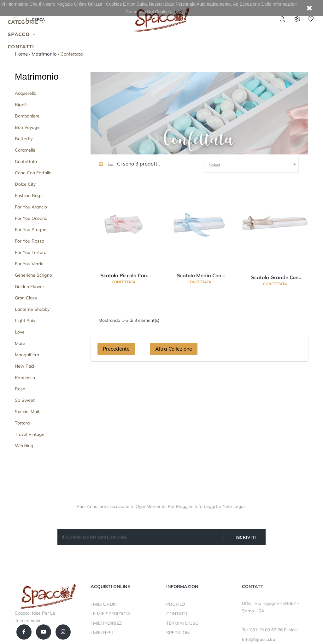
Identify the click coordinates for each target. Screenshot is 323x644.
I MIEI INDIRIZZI (107, 623)
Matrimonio (37, 77)
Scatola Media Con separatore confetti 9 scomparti (199, 276)
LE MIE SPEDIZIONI (110, 614)
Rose (20, 389)
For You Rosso (29, 241)
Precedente (116, 349)
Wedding (24, 446)
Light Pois (25, 321)
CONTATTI (177, 614)
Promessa (25, 377)
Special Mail (27, 412)
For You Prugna (31, 230)
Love (20, 332)
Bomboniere (27, 116)
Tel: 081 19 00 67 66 (263, 630)
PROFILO (176, 604)
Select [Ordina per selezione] (254, 164)
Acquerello (26, 93)
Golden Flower (29, 286)
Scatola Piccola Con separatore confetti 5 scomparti (123, 276)
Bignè (21, 105)
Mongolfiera (27, 355)
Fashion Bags (29, 196)
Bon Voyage (27, 127)
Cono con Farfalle (33, 173)
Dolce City (25, 184)
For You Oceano (31, 218)
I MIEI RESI (102, 633)
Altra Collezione (174, 349)
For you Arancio (31, 207)
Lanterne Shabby (32, 309)
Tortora (22, 423)
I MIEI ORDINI (105, 604)
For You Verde (29, 264)
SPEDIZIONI (178, 633)
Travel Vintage (30, 434)
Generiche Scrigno (33, 275)
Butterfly (24, 139)
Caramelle (25, 150)
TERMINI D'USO (182, 623)
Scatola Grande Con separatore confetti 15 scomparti (275, 278)
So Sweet (25, 400)
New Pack (25, 366)
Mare (20, 343)
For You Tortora (31, 252)
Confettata (26, 161)
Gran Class (26, 298)
